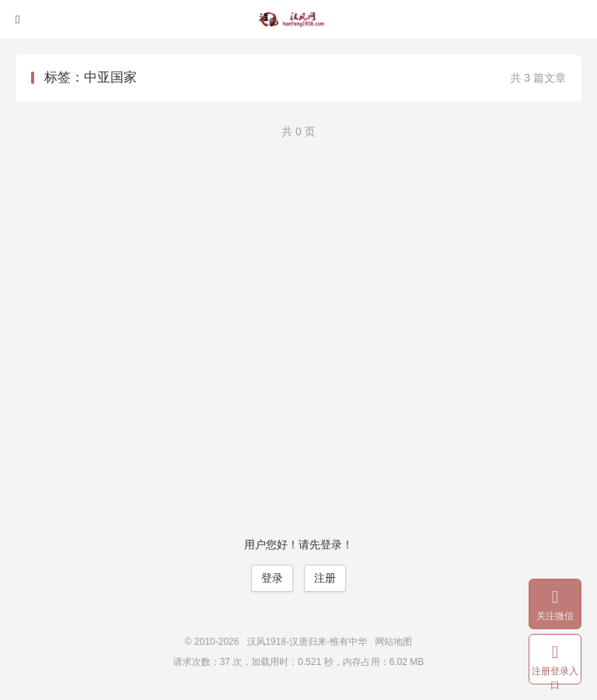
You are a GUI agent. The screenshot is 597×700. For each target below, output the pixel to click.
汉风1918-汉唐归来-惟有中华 (298, 19)
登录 (272, 578)
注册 (325, 578)
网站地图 (393, 642)
